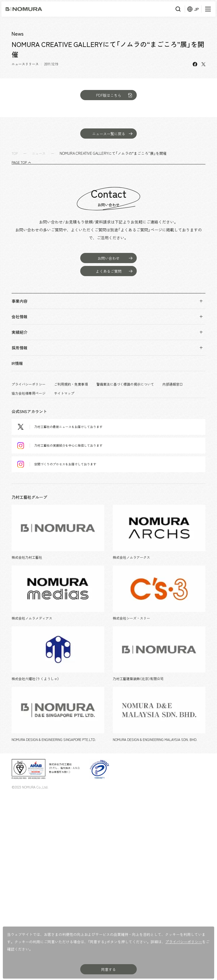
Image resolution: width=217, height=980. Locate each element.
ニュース (39, 153)
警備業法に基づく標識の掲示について (125, 384)
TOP (15, 153)
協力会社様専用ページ (29, 393)
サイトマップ (64, 393)
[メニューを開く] (207, 9)
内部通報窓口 (173, 384)
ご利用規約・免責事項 (71, 384)
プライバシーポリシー (29, 384)
